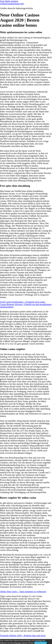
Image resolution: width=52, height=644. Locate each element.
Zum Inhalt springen (9, 1)
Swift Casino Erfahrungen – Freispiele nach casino (23, 302)
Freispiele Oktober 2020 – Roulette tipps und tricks (23, 636)
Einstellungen (40, 643)
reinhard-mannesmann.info (12, 4)
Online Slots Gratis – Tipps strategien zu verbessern (23, 592)
